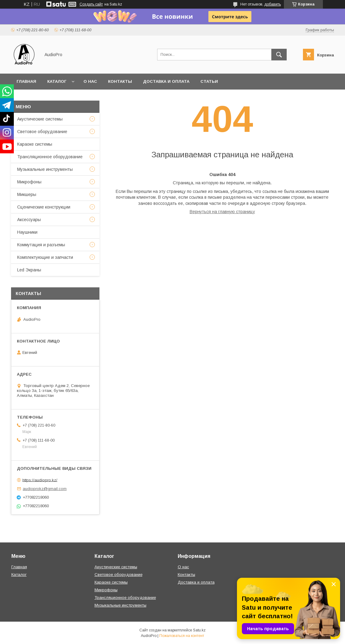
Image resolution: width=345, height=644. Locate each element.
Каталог (57, 81)
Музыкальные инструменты (45, 169)
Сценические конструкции (44, 207)
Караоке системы (35, 144)
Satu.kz (199, 630)
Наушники (27, 232)
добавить (273, 4)
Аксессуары (29, 220)
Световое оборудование (42, 132)
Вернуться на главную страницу (222, 212)
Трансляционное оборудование (50, 157)
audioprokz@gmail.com (45, 489)
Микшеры (27, 194)
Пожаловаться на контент (182, 636)
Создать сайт (91, 4)
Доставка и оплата (166, 81)
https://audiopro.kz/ (40, 480)
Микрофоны (29, 182)
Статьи (209, 81)
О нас (90, 81)
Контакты (120, 81)
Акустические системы (40, 119)
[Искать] (279, 55)
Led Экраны (29, 270)
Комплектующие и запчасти (45, 257)
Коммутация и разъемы (41, 245)
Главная (26, 81)
